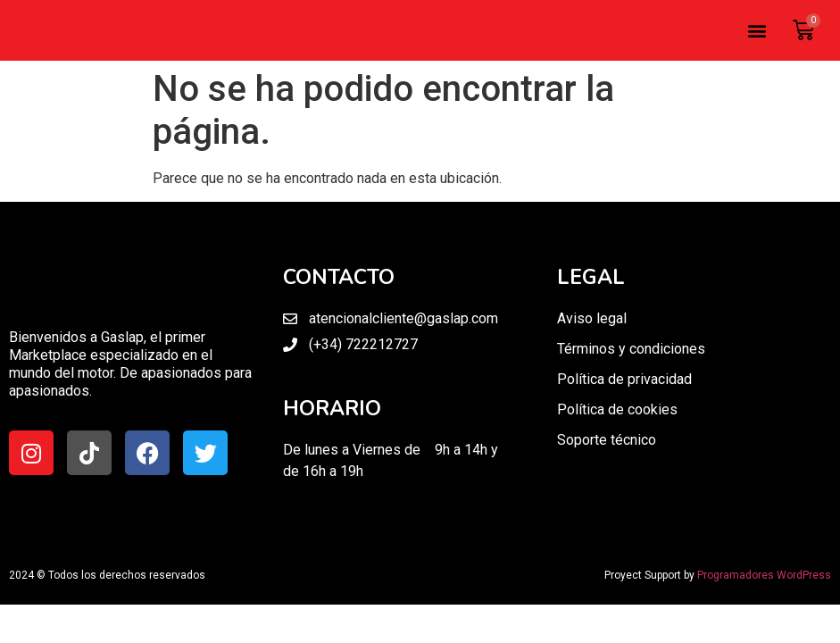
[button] (757, 31)
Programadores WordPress (764, 575)
